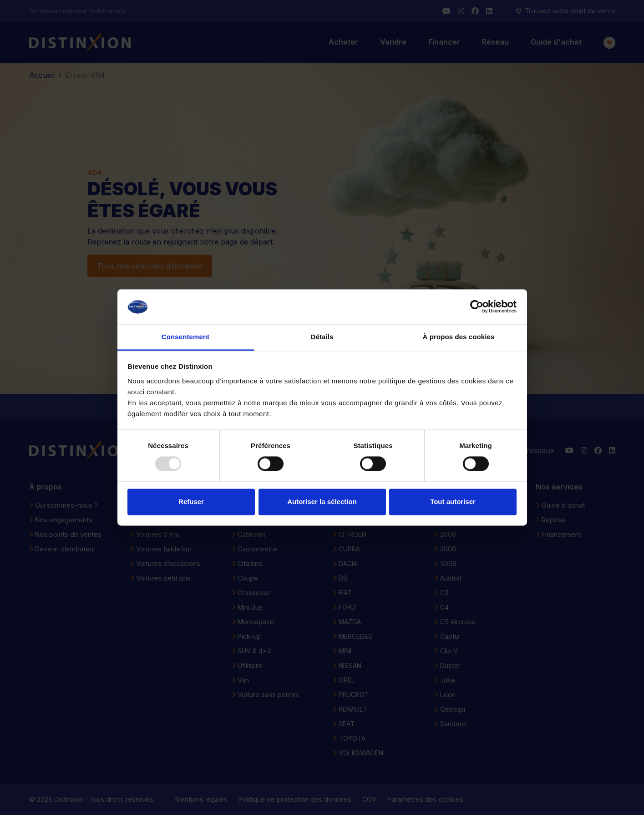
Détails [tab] (322, 337)
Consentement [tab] (185, 337)
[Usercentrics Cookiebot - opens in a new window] (477, 307)
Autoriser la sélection (322, 502)
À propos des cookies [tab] (459, 337)
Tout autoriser (453, 502)
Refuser (191, 502)
